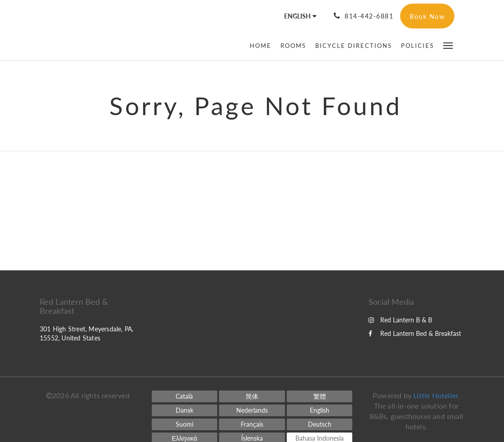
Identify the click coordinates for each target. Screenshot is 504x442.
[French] (252, 424)
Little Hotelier (436, 395)
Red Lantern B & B (400, 320)
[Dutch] (252, 410)
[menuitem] (263, 46)
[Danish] (185, 410)
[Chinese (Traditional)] (320, 396)
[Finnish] (185, 424)
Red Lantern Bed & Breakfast (415, 333)
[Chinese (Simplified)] (252, 396)
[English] (320, 410)
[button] (448, 45)
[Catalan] (185, 396)
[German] (320, 424)
